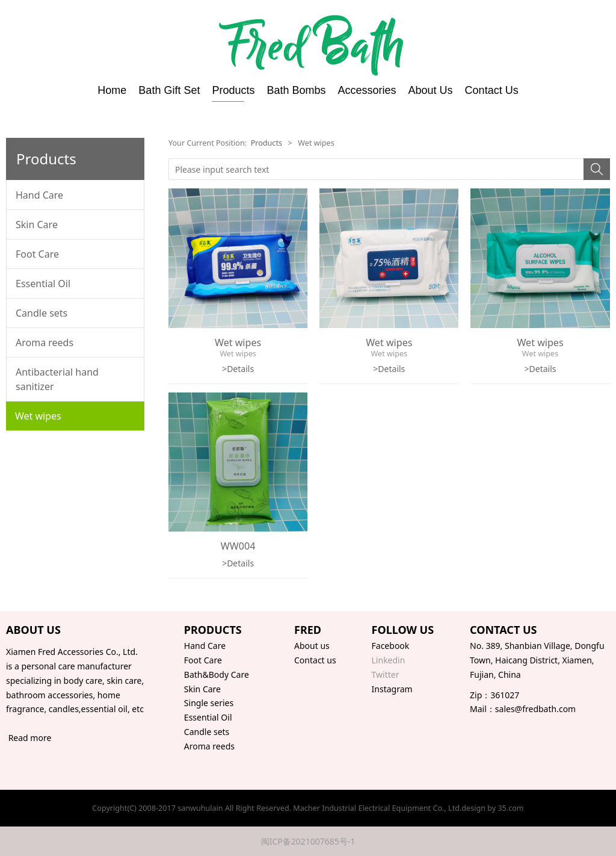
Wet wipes (38, 416)
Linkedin (389, 660)
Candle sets (42, 313)
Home (112, 90)
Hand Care (39, 195)
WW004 (238, 546)
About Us (431, 90)
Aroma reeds (45, 343)
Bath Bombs (296, 90)
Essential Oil (43, 284)
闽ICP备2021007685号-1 (308, 841)
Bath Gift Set (169, 90)
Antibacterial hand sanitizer (57, 379)
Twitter (386, 675)
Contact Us (492, 90)
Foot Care (37, 254)
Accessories (367, 90)
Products (233, 90)
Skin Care (37, 225)
